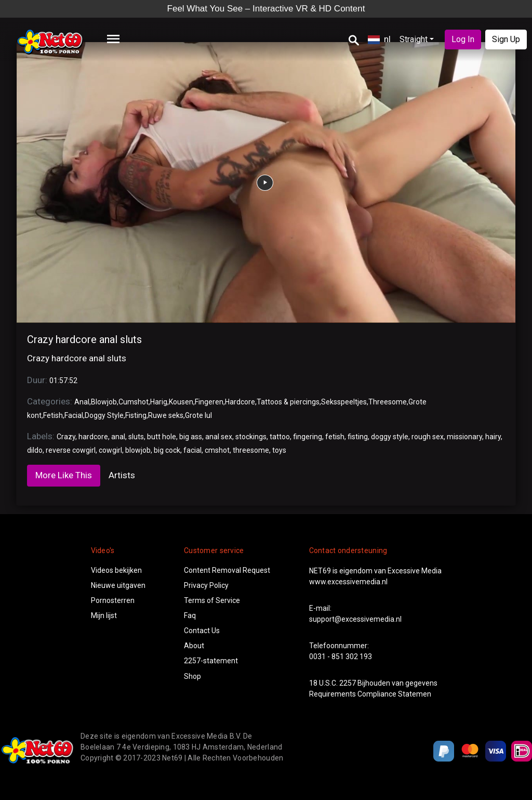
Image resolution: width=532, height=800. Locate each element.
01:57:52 (63, 381)
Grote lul (198, 415)
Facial (74, 415)
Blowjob (104, 402)
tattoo (280, 437)
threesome (251, 450)
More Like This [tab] (64, 475)
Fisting (136, 415)
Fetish (53, 415)
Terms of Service (212, 600)
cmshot (217, 450)
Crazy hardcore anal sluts (84, 339)
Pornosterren (113, 600)
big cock (167, 450)
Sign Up (506, 39)
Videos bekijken (116, 570)
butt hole (162, 437)
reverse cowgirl (71, 450)
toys (279, 450)
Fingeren (209, 402)
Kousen (181, 402)
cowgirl (110, 450)
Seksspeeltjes (344, 402)
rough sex (428, 437)
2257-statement (211, 661)
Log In (463, 39)
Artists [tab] (122, 475)
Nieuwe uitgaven (118, 585)
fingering (308, 437)
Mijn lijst (104, 615)
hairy (493, 437)
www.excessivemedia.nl (348, 582)
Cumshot (134, 402)
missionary (464, 437)
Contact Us (202, 631)
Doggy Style (104, 415)
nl (379, 39)
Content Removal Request (227, 570)
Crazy (66, 437)
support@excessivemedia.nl (355, 619)
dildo (35, 450)
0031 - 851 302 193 (341, 657)
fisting (358, 437)
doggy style (390, 437)
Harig (159, 402)
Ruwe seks (166, 415)
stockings (251, 437)
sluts (136, 437)
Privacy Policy (206, 585)
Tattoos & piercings (288, 402)
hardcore (93, 437)
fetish (335, 437)
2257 (348, 683)
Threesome (388, 402)
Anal (82, 402)
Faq (190, 615)
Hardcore (240, 402)
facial (192, 450)
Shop (192, 676)
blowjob (138, 450)
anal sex (219, 437)
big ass (191, 437)
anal (118, 437)
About (194, 646)
